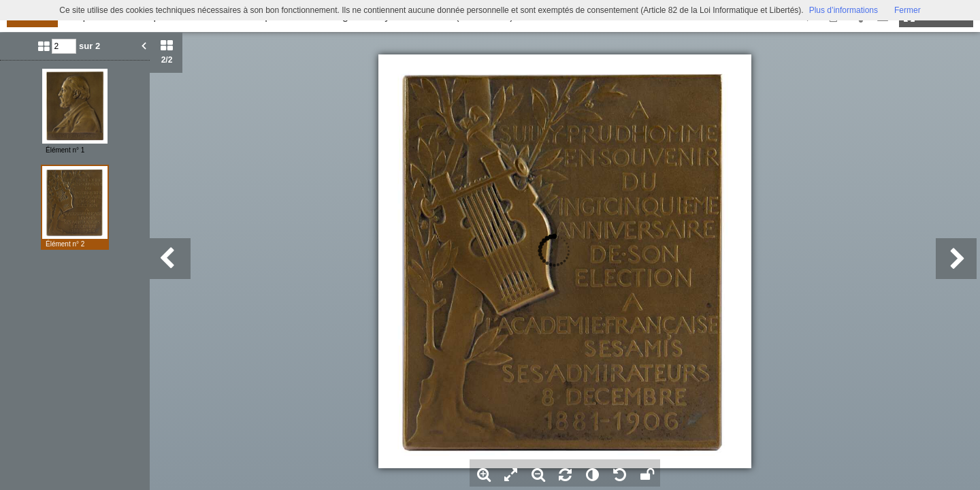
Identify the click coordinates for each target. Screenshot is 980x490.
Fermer (908, 10)
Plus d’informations (844, 10)
